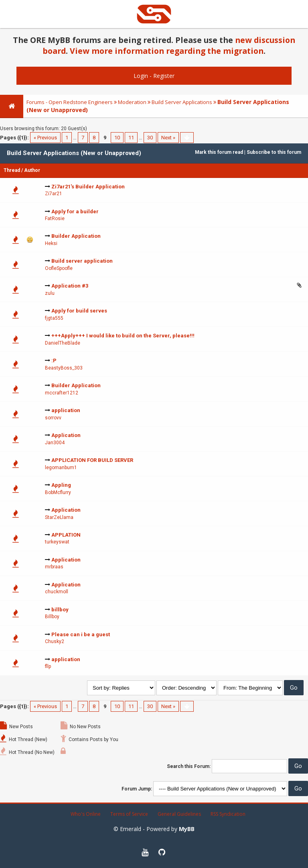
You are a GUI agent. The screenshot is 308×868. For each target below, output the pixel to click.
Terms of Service (129, 814)
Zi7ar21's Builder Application (88, 187)
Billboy (52, 617)
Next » (168, 138)
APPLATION (66, 535)
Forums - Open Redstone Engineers (70, 102)
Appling (61, 485)
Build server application (82, 261)
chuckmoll (57, 592)
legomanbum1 (61, 468)
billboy (60, 610)
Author (32, 170)
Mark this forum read (219, 152)
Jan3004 (55, 443)
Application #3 (70, 286)
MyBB (187, 829)
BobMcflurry (58, 492)
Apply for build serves (79, 311)
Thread (12, 170)
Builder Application (76, 236)
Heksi (51, 243)
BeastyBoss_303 (64, 368)
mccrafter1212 (62, 393)
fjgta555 (54, 318)
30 (150, 138)
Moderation (132, 102)
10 (117, 138)
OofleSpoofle (59, 268)
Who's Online (86, 814)
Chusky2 (55, 641)
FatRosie (55, 219)
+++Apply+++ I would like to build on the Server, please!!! (123, 336)
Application (66, 435)
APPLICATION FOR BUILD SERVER (92, 460)
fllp (48, 666)
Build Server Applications (182, 102)
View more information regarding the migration (167, 51)
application (66, 410)
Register (164, 76)
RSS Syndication (228, 814)
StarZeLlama (59, 517)
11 (131, 138)
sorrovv (53, 418)
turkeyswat (57, 542)
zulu (50, 293)
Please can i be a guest (81, 634)
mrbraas (54, 567)
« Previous (45, 138)
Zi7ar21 (54, 194)
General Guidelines (179, 814)
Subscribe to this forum (274, 152)
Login (141, 76)
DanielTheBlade (63, 343)
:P (54, 360)
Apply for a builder (75, 211)
